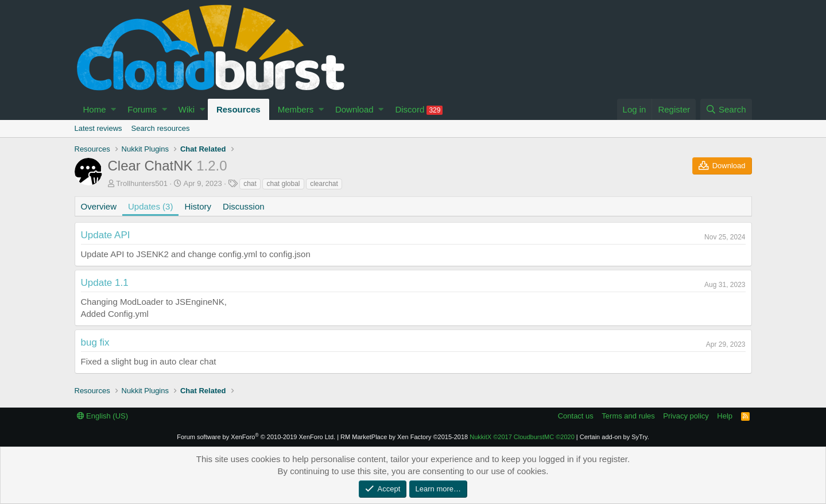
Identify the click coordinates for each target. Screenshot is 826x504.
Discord (419, 110)
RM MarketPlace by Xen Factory (404, 437)
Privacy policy (686, 416)
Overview (99, 206)
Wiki (187, 109)
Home (95, 109)
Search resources (161, 128)
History (198, 206)
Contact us (576, 416)
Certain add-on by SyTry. (614, 437)
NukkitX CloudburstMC (522, 437)
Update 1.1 (105, 283)
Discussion (244, 206)
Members (296, 109)
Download (354, 109)
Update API (106, 235)
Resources (239, 109)
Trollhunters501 (142, 183)
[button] (113, 109)
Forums (142, 109)
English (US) (103, 416)
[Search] (726, 109)
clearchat (324, 184)
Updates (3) (150, 206)
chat (250, 184)
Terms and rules (628, 416)
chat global (283, 184)
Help (725, 416)
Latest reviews (98, 128)
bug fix (95, 342)
